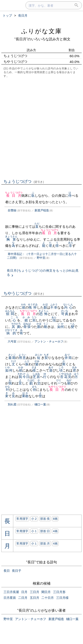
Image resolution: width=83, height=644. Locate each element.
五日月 (35, 598)
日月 (24, 592)
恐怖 (43, 314)
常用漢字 (22, 519)
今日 (26, 377)
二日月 (23, 598)
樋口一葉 (40, 404)
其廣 (16, 327)
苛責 (65, 314)
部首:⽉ (45, 544)
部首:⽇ (45, 531)
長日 (7, 571)
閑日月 (46, 592)
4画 (55, 531)
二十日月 (48, 598)
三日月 (35, 592)
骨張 (27, 327)
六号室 (12, 341)
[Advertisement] (41, 128)
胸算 (11, 239)
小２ (34, 519)
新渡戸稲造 (42, 210)
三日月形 (59, 592)
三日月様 (62, 598)
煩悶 (10, 314)
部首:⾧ (45, 519)
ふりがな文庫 (42, 31)
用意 (22, 358)
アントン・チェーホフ (49, 341)
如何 (61, 327)
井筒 (68, 358)
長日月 (14, 196)
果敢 (25, 396)
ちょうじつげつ (24, 181)
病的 (11, 333)
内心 (68, 307)
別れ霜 (12, 404)
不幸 (54, 307)
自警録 (12, 210)
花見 (68, 377)
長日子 (17, 571)
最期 (12, 358)
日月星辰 (10, 598)
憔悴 (33, 307)
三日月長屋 (11, 592)
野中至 (41, 258)
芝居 (36, 377)
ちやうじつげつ (24, 293)
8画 (55, 519)
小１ (34, 531)
